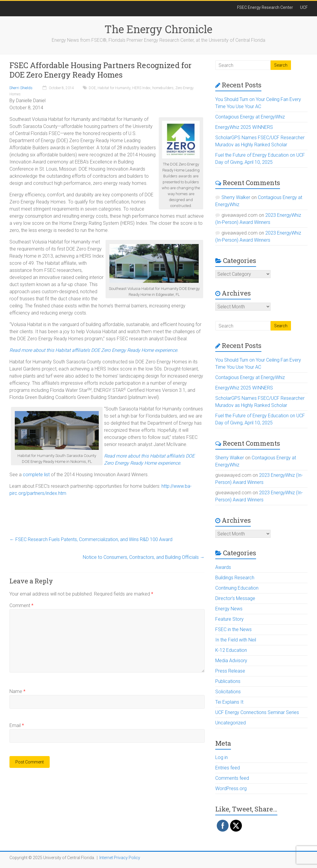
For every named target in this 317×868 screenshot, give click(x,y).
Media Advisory (231, 661)
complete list (36, 475)
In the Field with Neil (236, 640)
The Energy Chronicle (158, 29)
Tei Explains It (229, 702)
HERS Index (141, 88)
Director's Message (235, 598)
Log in (221, 757)
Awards (223, 567)
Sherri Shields (21, 88)
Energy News (229, 609)
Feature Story (229, 619)
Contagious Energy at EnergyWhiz (250, 117)
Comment (21, 605)
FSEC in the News (233, 629)
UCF (304, 7)
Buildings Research (235, 578)
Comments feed (232, 778)
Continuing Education (237, 588)
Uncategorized (231, 723)
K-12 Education (231, 650)
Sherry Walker (236, 197)
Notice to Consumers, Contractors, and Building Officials (144, 557)
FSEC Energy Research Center (265, 7)
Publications (228, 681)
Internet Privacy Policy (120, 858)
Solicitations (228, 692)
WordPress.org (231, 788)
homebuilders (163, 88)
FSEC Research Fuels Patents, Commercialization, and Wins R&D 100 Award (91, 539)
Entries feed (228, 768)
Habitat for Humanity (114, 88)
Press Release (230, 671)
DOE (92, 88)
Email (17, 725)
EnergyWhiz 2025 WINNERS (244, 127)
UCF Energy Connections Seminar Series (257, 712)
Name (17, 691)
